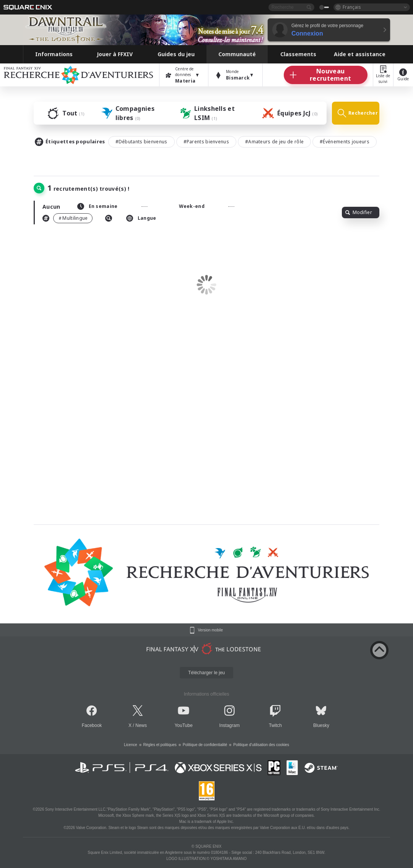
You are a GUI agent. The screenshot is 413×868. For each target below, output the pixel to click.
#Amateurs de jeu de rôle (274, 142)
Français (352, 7)
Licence (130, 745)
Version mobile (210, 630)
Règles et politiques (160, 745)
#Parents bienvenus (206, 142)
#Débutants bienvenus (141, 142)
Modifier (359, 212)
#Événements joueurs (345, 142)
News (141, 725)
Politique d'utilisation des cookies (261, 745)
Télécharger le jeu (206, 673)
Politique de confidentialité (205, 745)
